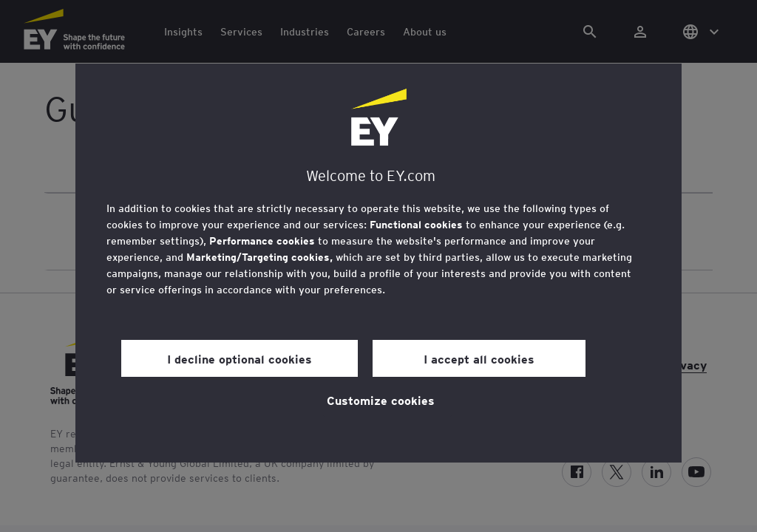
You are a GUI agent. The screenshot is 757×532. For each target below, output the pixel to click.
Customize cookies (381, 400)
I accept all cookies (479, 358)
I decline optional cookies (240, 358)
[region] (378, 263)
